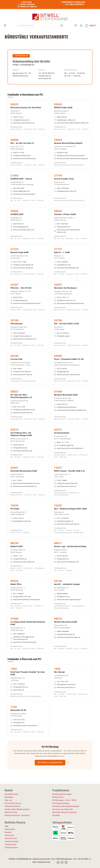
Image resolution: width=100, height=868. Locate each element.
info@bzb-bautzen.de (20, 120)
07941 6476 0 (17, 518)
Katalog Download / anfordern (17, 815)
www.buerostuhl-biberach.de (66, 562)
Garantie (8, 832)
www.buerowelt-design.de (22, 268)
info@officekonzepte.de (21, 336)
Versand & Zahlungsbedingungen (66, 806)
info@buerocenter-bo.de (65, 300)
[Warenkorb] (91, 26)
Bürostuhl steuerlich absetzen (65, 812)
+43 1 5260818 (18, 684)
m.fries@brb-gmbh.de (64, 445)
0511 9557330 (61, 224)
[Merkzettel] (76, 26)
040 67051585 (17, 188)
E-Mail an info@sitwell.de (50, 763)
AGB (7, 826)
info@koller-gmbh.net (64, 521)
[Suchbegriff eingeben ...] (38, 26)
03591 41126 (17, 117)
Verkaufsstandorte (12, 806)
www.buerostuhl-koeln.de (22, 413)
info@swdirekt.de (62, 227)
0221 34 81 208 (18, 407)
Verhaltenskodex (12, 841)
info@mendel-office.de (21, 597)
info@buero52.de (62, 597)
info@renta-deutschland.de (66, 483)
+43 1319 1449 (61, 682)
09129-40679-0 (48, 73)
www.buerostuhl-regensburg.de (67, 600)
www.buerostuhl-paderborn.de (23, 339)
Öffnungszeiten (71, 70)
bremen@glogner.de (20, 227)
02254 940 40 (17, 445)
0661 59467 (16, 369)
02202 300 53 (61, 404)
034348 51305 (61, 153)
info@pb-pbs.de (62, 372)
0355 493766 (61, 117)
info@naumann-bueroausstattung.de (70, 156)
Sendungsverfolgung (61, 803)
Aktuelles (56, 815)
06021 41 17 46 (61, 442)
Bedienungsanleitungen (62, 794)
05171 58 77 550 (18, 262)
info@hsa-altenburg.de (21, 156)
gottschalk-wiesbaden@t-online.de (25, 483)
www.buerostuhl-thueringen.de (67, 637)
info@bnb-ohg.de (62, 336)
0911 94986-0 (17, 594)
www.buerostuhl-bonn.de (21, 451)
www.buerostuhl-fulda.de (21, 375)
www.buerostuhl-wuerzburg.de (23, 642)
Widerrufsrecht (11, 838)
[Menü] (5, 25)
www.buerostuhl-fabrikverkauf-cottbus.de (71, 123)
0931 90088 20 (18, 634)
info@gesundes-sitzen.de (65, 191)
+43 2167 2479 (18, 720)
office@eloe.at (17, 723)
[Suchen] (61, 26)
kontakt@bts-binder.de (21, 521)
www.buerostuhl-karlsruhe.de (67, 524)
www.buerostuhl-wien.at (65, 687)
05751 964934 (61, 262)
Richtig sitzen (58, 797)
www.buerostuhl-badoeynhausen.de (26, 303)
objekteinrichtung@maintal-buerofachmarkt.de (22, 638)
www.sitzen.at (17, 690)
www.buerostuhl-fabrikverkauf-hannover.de (67, 231)
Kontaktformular (11, 794)
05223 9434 (16, 297)
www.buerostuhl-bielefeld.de (66, 268)
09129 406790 (61, 556)
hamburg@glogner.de (20, 191)
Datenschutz (10, 829)
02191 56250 (61, 369)
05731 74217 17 (62, 297)
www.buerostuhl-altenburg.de (23, 159)
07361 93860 (61, 480)
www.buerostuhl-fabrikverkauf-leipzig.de (71, 159)
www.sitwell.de (45, 78)
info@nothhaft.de (19, 559)
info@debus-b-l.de (62, 265)
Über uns (8, 800)
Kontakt (42, 70)
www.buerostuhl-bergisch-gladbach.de (70, 410)
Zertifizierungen (11, 847)
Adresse (16, 70)
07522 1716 (16, 556)
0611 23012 (16, 480)
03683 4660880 (61, 631)
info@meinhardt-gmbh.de (65, 407)
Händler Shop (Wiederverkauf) (17, 809)
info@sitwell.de (45, 76)
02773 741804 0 (62, 333)
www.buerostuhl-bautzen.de (23, 123)
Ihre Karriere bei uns (13, 803)
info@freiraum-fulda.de (21, 372)
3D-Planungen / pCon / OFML (64, 800)
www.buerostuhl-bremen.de (22, 230)
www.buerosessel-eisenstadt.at (24, 725)
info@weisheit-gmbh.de (65, 634)
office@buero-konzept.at (65, 684)
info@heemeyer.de (19, 300)
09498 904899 (61, 594)
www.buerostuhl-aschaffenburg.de (69, 448)
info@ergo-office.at (19, 687)
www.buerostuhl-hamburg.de (23, 194)
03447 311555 (17, 153)
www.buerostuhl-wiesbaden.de (24, 486)
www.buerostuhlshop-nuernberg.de (25, 600)
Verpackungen (11, 844)
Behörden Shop (11, 812)
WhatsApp (9, 797)
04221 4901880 (61, 188)
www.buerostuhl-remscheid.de (67, 375)
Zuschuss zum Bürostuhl (63, 809)
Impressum (9, 835)
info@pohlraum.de (19, 448)
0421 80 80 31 (17, 224)
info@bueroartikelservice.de (23, 410)
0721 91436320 (61, 518)
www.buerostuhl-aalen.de (65, 486)
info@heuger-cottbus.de (65, 120)
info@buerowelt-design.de (22, 265)
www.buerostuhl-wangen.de (22, 562)
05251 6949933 (18, 333)
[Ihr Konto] (81, 26)
